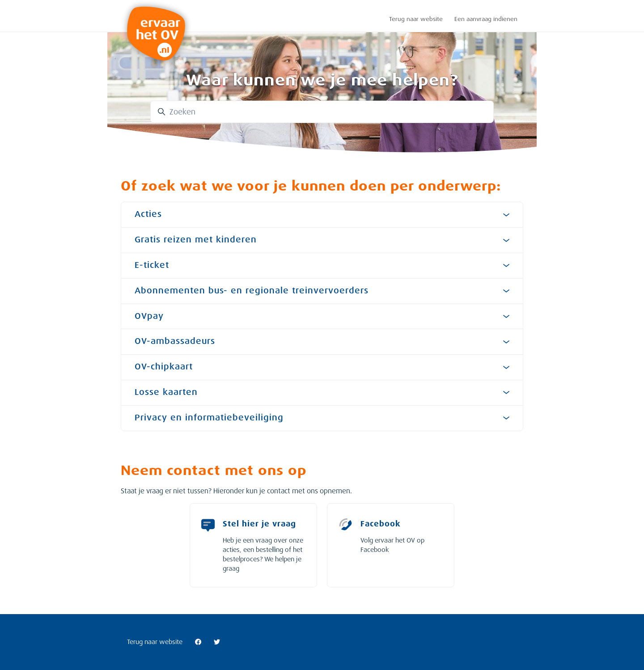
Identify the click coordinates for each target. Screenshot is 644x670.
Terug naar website (416, 19)
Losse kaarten (322, 392)
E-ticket (322, 265)
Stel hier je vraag (259, 524)
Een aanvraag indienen (486, 19)
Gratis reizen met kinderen (322, 240)
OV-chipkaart (322, 367)
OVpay (322, 316)
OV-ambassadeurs (322, 341)
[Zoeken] (322, 112)
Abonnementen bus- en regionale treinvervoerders (322, 291)
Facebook (381, 524)
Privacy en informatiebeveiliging (322, 418)
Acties (322, 214)
